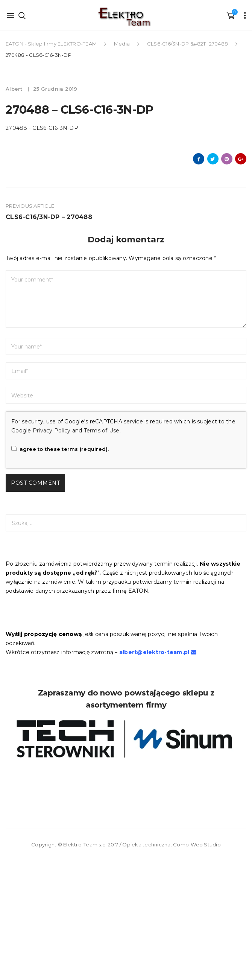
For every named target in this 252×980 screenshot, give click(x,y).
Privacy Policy (52, 431)
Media (122, 44)
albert (15, 89)
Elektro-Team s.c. (85, 845)
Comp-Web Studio (197, 845)
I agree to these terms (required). (60, 449)
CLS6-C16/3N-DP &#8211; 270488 (187, 44)
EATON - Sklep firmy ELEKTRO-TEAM (52, 44)
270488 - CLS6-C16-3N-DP (42, 128)
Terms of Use (102, 431)
